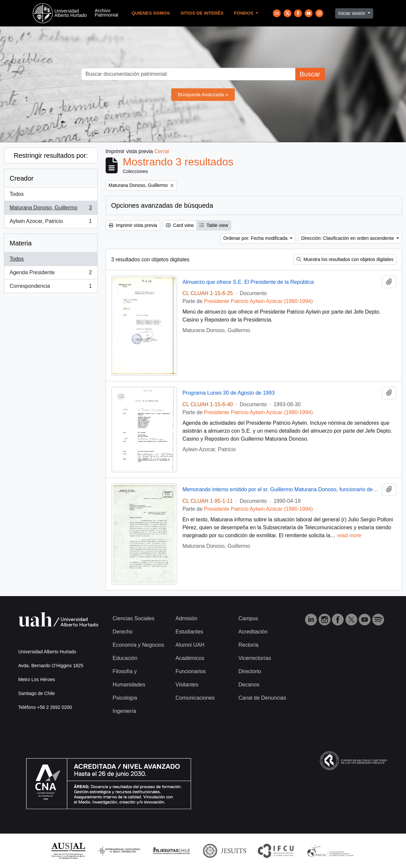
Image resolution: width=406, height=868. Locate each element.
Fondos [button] (244, 13)
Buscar (310, 74)
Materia (21, 243)
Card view (180, 225)
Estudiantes (189, 632)
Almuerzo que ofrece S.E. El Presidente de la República (248, 282)
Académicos (190, 658)
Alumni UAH (190, 645)
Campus (248, 618)
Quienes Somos (151, 13)
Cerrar (162, 151)
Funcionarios (191, 671)
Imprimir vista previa (133, 225)
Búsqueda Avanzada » (203, 94)
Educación (125, 658)
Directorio (250, 671)
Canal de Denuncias (262, 698)
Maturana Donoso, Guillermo (51, 209)
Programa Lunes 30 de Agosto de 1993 (228, 393)
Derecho (123, 632)
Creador (22, 178)
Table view (214, 225)
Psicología (125, 698)
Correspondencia (51, 287)
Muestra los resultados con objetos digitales (345, 259)
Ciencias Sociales (133, 618)
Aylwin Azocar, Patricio (51, 223)
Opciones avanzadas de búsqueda (162, 205)
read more (349, 535)
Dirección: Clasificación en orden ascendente (348, 238)
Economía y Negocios (138, 645)
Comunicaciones (195, 698)
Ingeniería (124, 711)
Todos (17, 194)
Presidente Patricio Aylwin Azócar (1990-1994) (258, 301)
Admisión (186, 618)
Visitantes (187, 685)
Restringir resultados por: (51, 155)
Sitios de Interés (202, 13)
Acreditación (253, 632)
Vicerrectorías (255, 658)
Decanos (249, 685)
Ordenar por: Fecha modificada (256, 238)
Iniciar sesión (352, 13)
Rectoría (248, 645)
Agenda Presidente (51, 274)
